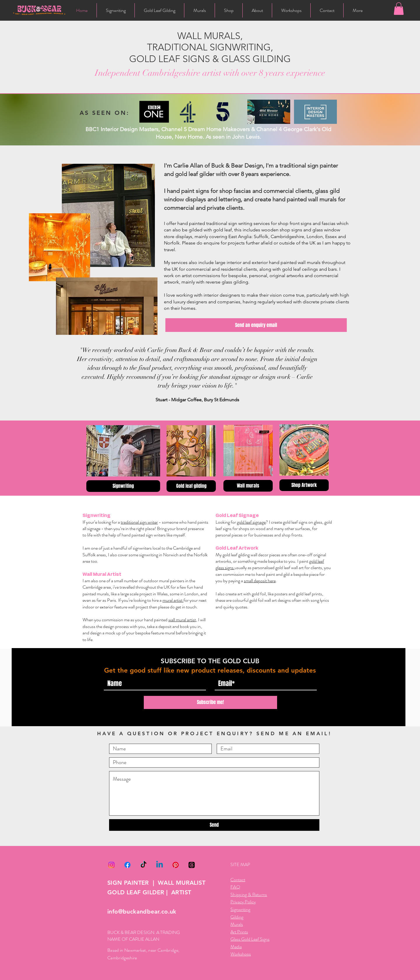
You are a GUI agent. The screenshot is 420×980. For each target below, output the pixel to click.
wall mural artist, (183, 620)
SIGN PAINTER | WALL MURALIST (156, 883)
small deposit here (260, 581)
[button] (399, 9)
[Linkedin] (160, 865)
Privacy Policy (243, 902)
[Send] (214, 825)
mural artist (173, 600)
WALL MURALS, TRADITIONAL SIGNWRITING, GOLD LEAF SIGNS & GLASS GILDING (210, 47)
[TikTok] (143, 865)
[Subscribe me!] (210, 702)
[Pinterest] (176, 865)
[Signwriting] (123, 486)
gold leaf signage (251, 522)
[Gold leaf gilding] (191, 486)
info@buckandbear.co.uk (142, 912)
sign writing (240, 223)
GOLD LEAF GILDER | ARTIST (149, 892)
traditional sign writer (139, 522)
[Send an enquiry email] (256, 325)
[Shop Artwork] (304, 485)
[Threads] (192, 865)
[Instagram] (111, 865)
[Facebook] (127, 865)
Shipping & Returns (249, 894)
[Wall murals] (248, 486)
